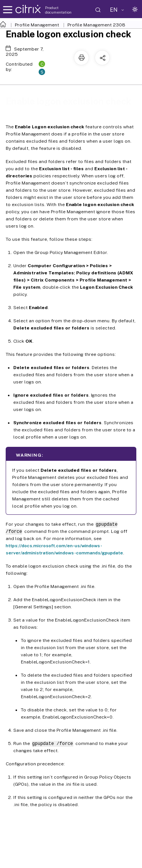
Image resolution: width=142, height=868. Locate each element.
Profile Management (37, 25)
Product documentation (58, 10)
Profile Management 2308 (96, 25)
